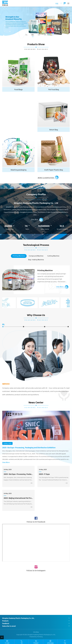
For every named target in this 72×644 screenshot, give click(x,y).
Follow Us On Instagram (36, 570)
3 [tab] (39, 35)
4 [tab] (46, 35)
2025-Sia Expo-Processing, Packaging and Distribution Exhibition (29, 447)
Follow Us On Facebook (36, 521)
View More (6, 462)
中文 (57, 3)
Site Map (36, 632)
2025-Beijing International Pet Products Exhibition (18, 498)
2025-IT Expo (44, 474)
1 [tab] (27, 35)
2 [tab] (33, 35)
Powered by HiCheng (36, 637)
